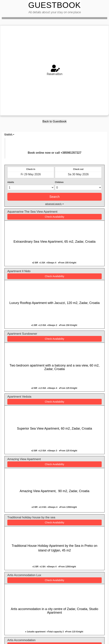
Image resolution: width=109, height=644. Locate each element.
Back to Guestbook (54, 121)
